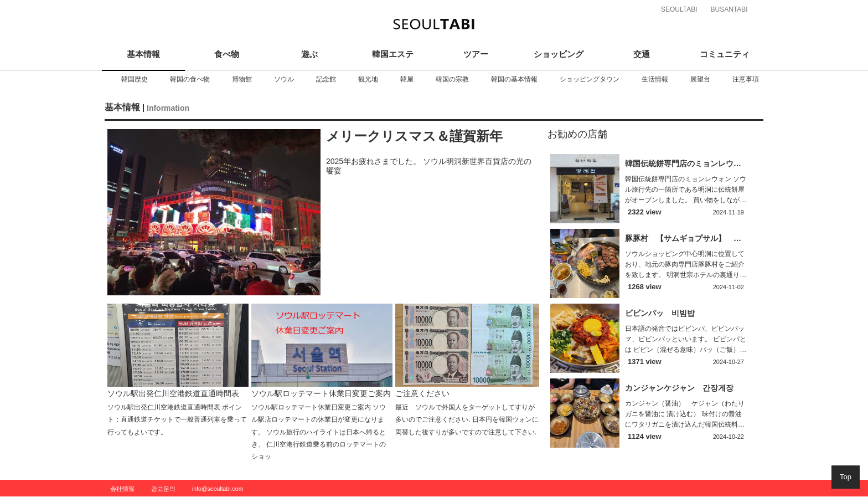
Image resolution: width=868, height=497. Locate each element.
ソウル (284, 79)
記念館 (326, 79)
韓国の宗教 (452, 79)
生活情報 (655, 79)
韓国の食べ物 (190, 79)
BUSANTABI (729, 9)
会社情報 (122, 489)
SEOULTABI (679, 9)
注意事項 (746, 79)
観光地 (368, 79)
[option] (135, 79)
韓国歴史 (135, 79)
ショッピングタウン (590, 79)
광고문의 (163, 489)
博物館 (242, 79)
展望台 (700, 79)
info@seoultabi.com (218, 489)
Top (846, 477)
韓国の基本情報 (514, 79)
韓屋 (407, 79)
